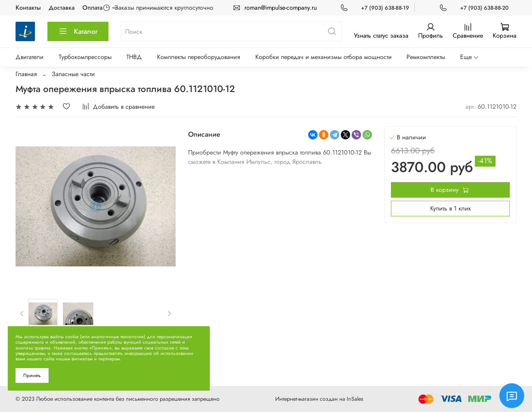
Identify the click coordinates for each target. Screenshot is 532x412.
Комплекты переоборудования (199, 57)
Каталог (78, 31)
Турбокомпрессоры (85, 57)
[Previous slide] (22, 313)
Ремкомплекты (426, 57)
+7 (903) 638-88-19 (385, 8)
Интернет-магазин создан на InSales (319, 399)
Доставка (62, 8)
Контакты (28, 8)
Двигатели (30, 57)
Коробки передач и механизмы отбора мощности (324, 57)
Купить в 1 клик (451, 208)
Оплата (92, 8)
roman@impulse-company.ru (281, 8)
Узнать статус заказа (381, 36)
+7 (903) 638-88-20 (484, 8)
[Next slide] (169, 313)
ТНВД (134, 57)
